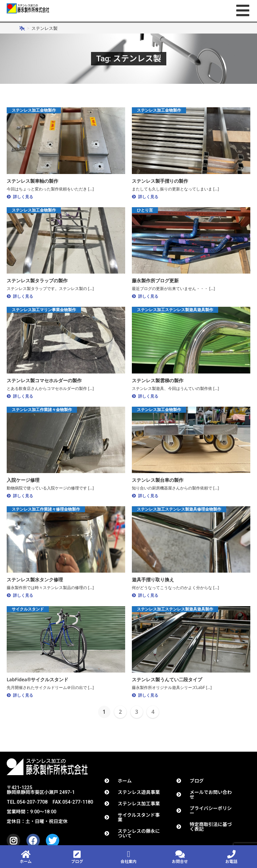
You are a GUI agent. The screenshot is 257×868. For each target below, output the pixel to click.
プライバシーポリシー (211, 813)
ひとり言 (145, 212)
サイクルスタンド (28, 611)
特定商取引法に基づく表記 (211, 829)
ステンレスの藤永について (139, 835)
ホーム (26, 862)
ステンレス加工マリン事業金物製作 (44, 312)
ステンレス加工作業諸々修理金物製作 (46, 511)
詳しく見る (23, 198)
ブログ (197, 783)
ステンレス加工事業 (139, 806)
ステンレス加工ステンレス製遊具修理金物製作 (179, 511)
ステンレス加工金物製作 (34, 112)
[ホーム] (22, 30)
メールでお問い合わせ (211, 797)
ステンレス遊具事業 (139, 794)
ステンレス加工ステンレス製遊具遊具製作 (175, 312)
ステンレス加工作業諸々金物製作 (42, 411)
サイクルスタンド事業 (139, 819)
